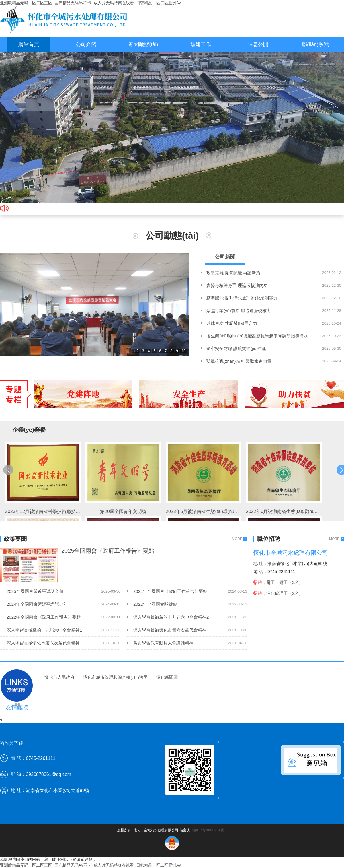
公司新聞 (225, 257)
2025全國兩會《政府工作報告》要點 (108, 551)
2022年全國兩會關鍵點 (155, 604)
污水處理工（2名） (285, 593)
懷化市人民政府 (59, 677)
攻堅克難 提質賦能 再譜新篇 (233, 273)
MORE (237, 539)
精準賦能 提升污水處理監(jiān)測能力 (242, 298)
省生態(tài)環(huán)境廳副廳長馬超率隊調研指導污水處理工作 (259, 336)
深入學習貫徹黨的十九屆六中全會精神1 (44, 630)
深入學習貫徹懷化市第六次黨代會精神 (170, 630)
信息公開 (258, 44)
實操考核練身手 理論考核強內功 (237, 285)
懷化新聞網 (167, 677)
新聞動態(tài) (143, 44)
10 (184, 351)
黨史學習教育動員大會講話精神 (163, 643)
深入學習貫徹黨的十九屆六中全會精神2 (171, 617)
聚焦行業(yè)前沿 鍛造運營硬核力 (239, 311)
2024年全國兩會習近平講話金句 (37, 604)
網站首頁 (29, 44)
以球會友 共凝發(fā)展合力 (232, 323)
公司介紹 (86, 44)
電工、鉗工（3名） (285, 582)
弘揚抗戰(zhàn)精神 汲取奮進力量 (239, 361)
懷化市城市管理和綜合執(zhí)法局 (115, 677)
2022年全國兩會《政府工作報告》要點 (44, 617)
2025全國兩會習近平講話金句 (35, 591)
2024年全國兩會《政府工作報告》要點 (170, 591)
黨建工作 (201, 44)
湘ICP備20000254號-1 (210, 830)
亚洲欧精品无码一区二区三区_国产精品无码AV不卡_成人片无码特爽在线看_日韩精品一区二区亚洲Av (90, 3)
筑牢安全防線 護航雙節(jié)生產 (236, 348)
